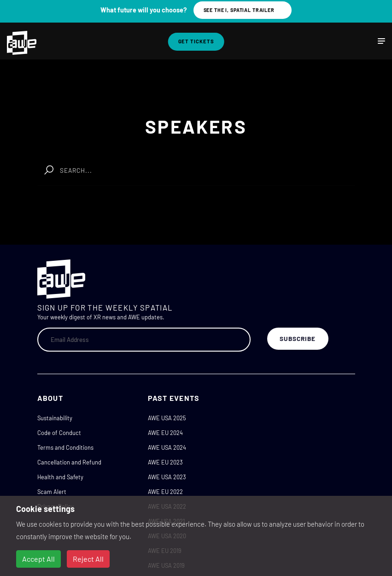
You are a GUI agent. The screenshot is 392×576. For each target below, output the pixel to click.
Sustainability (55, 418)
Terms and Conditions (65, 447)
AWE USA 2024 (167, 447)
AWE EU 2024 (165, 433)
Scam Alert (52, 492)
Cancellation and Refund (69, 462)
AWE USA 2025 (167, 418)
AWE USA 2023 (167, 477)
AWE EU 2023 (165, 462)
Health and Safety (60, 477)
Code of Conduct (59, 433)
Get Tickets (196, 41)
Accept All (38, 559)
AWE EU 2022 (165, 492)
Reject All (88, 559)
